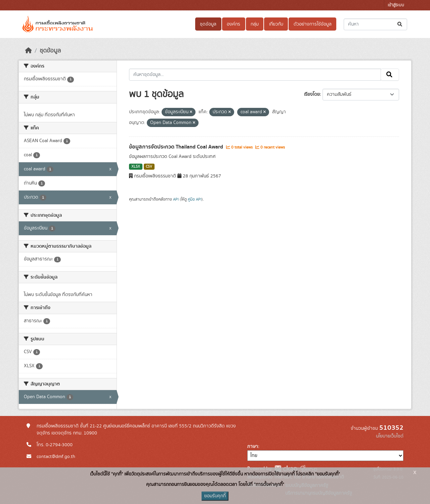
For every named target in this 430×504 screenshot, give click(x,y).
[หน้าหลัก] (29, 51)
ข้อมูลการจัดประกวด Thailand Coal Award (177, 147)
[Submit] (400, 24)
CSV (149, 167)
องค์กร (233, 24)
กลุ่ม (255, 24)
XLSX (136, 167)
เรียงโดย (312, 94)
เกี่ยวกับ (276, 24)
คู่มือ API (195, 199)
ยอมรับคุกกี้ (215, 496)
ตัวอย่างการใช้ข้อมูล (313, 24)
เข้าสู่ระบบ (396, 5)
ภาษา (253, 447)
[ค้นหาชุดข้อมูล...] (375, 24)
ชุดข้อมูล (208, 24)
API (176, 199)
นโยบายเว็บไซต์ (390, 436)
